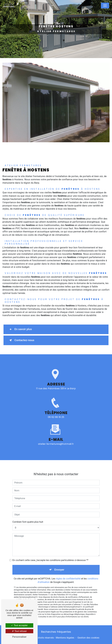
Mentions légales (65, 638)
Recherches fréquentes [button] (56, 632)
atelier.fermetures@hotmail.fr (56, 441)
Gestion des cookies (88, 638)
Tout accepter (19, 625)
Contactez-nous (21, 340)
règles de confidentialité (68, 576)
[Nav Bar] (105, 6)
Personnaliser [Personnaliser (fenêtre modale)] (19, 637)
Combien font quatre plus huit (28, 519)
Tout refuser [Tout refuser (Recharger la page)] (19, 631)
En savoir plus (20, 329)
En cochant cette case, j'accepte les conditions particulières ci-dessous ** (50, 557)
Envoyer (59, 567)
